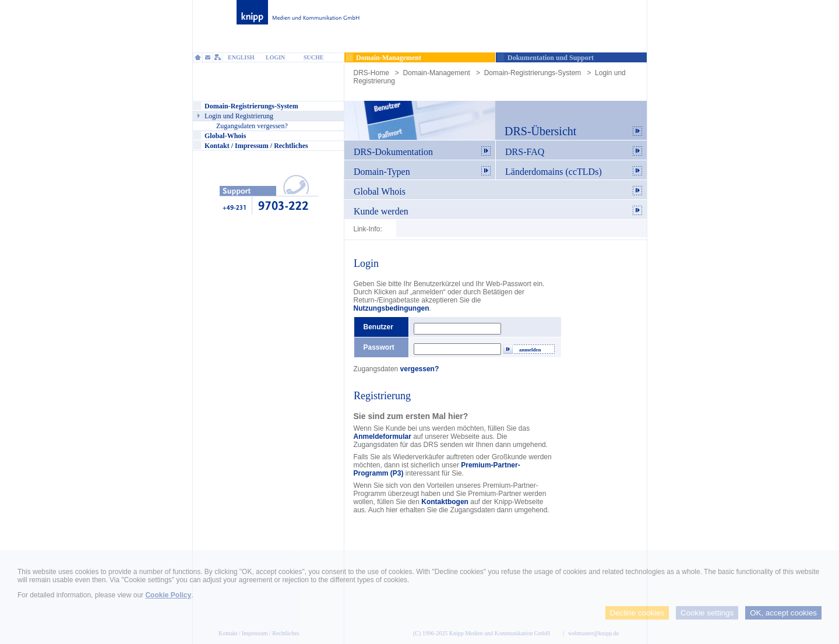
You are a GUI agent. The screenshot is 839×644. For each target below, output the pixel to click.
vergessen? (420, 369)
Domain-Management (437, 73)
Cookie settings (707, 613)
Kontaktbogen (445, 502)
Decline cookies (637, 613)
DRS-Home (371, 73)
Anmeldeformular (383, 437)
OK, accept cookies (783, 613)
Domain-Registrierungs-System (533, 73)
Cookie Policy (168, 595)
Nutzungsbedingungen (392, 308)
